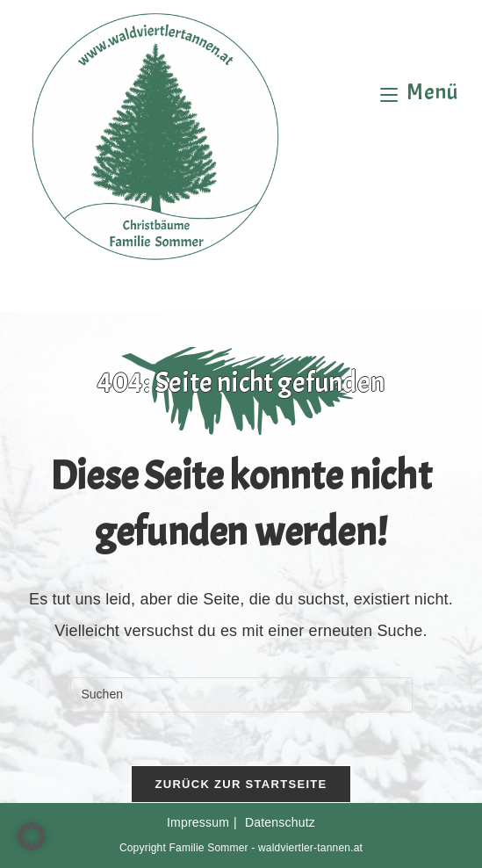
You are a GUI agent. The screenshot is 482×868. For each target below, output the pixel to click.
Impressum (198, 822)
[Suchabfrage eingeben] (241, 695)
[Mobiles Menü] (419, 92)
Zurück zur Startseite (241, 784)
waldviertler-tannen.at (310, 848)
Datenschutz (280, 822)
